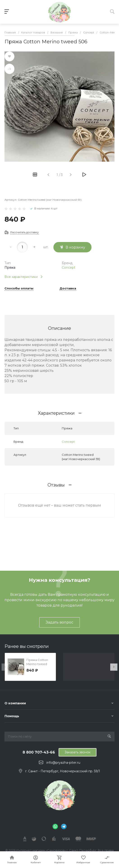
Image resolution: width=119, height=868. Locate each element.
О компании (15, 703)
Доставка (68, 289)
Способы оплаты (19, 289)
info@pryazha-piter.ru (63, 763)
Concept (69, 268)
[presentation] (5, 667)
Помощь (12, 716)
